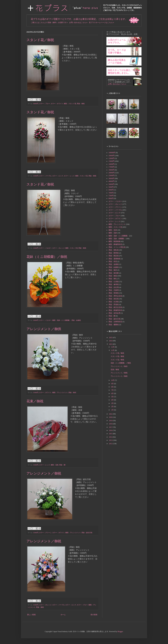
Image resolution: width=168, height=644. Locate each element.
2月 (113, 407)
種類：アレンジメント (60, 392)
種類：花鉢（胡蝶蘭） (117, 239)
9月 (113, 384)
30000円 (36, 104)
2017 (111, 427)
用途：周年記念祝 (115, 296)
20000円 (111, 173)
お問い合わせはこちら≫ (78, 22)
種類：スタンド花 (70, 104)
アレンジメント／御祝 (44, 473)
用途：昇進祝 (114, 305)
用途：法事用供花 (115, 322)
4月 (113, 400)
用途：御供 (72, 392)
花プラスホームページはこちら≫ (102, 22)
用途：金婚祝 (76, 320)
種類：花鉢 (113, 233)
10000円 (36, 320)
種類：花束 (55, 465)
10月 (113, 380)
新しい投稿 (31, 615)
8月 (113, 387)
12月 (113, 347)
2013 (111, 440)
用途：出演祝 (114, 302)
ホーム (63, 615)
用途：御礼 (113, 279)
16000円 (111, 164)
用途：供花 (113, 262)
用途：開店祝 (114, 256)
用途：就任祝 (114, 299)
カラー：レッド (69, 176)
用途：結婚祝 (114, 267)
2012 (111, 444)
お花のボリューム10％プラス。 (117, 41)
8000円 (111, 198)
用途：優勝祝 (114, 325)
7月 (113, 390)
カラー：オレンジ (58, 248)
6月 (113, 393)
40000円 (111, 181)
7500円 (111, 196)
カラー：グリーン (45, 533)
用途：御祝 (81, 104)
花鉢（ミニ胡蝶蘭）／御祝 (47, 257)
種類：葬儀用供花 (115, 244)
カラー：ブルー (45, 104)
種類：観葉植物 (114, 241)
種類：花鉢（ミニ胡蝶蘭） (62, 320)
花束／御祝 (35, 401)
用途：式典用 (114, 290)
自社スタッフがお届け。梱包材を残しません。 (120, 72)
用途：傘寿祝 (114, 284)
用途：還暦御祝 (114, 259)
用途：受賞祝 (114, 293)
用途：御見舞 (114, 273)
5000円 (111, 187)
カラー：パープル (45, 176)
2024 (111, 341)
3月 (113, 403)
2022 (111, 414)
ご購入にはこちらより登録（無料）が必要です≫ (49, 22)
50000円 (111, 184)
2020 (111, 417)
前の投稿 (94, 615)
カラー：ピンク (58, 176)
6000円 (111, 190)
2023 (111, 344)
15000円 (36, 176)
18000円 (111, 170)
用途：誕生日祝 (87, 533)
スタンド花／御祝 (40, 40)
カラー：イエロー (45, 248)
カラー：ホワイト (57, 104)
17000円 (111, 167)
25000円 (111, 176)
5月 (113, 397)
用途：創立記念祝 (115, 307)
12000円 (111, 158)
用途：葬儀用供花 (115, 310)
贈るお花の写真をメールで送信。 (117, 61)
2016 (111, 430)
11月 (113, 350)
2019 (111, 421)
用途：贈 (62, 465)
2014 (111, 437)
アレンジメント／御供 (44, 329)
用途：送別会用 (114, 313)
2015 (111, 434)
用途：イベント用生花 (117, 247)
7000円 (111, 193)
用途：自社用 (114, 287)
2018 (111, 424)
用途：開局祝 (114, 253)
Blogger (120, 631)
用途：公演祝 (114, 282)
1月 (113, 410)
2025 (111, 338)
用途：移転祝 (114, 250)
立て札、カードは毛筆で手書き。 (117, 51)
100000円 (112, 153)
